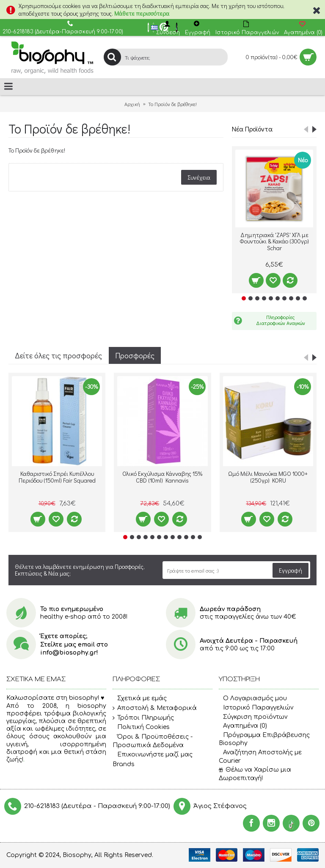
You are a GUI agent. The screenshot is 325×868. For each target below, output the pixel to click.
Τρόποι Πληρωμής (143, 718)
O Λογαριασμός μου (253, 698)
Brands (124, 764)
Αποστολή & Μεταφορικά (155, 708)
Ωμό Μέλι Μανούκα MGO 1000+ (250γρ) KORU (268, 477)
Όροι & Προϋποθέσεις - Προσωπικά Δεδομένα (153, 741)
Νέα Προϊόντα (252, 129)
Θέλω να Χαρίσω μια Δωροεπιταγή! (255, 774)
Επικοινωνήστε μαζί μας (153, 755)
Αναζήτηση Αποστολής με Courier (260, 757)
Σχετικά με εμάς (140, 699)
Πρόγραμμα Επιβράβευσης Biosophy (264, 739)
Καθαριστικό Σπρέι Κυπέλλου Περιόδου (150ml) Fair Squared (57, 477)
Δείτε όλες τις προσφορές (58, 355)
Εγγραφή (291, 570)
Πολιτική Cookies (141, 727)
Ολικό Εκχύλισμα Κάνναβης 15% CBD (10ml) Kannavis (162, 477)
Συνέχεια (199, 177)
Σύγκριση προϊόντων (253, 717)
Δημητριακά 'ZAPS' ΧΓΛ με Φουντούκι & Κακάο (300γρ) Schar (274, 241)
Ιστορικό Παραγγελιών (256, 708)
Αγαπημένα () (243, 726)
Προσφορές (135, 355)
